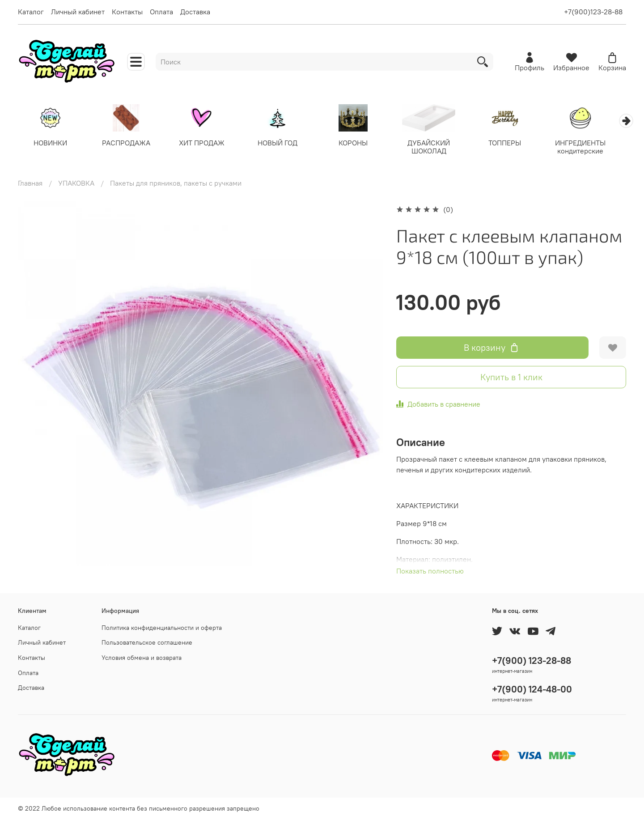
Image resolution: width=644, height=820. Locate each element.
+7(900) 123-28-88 (532, 661)
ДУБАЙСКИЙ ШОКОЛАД (438, 147)
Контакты (127, 12)
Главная (30, 183)
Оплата (161, 12)
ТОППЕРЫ (515, 143)
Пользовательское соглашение (147, 643)
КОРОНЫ (361, 143)
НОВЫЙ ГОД (283, 143)
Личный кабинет (78, 12)
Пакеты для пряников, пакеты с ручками (176, 183)
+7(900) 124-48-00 (532, 689)
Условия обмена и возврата (142, 658)
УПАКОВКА (76, 183)
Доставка (195, 12)
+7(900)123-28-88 (593, 12)
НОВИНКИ (51, 143)
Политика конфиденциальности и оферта (162, 628)
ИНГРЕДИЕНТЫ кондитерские (593, 147)
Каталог (31, 12)
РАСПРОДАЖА (129, 143)
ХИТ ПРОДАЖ (206, 143)
